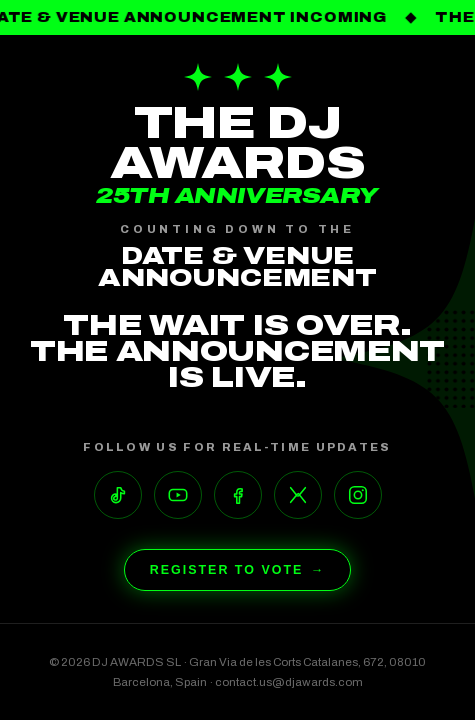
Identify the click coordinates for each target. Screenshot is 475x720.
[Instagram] (358, 495)
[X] (298, 495)
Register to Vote (238, 570)
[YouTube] (178, 495)
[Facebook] (238, 495)
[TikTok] (118, 495)
